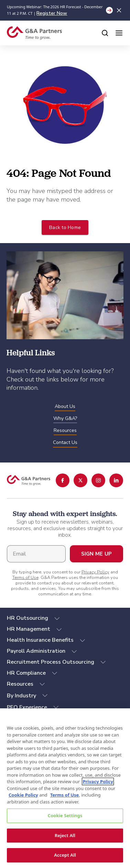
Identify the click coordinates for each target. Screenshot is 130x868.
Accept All (65, 855)
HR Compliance (26, 673)
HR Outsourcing (28, 618)
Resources (20, 684)
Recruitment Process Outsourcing (51, 662)
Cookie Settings (65, 815)
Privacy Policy (95, 572)
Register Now (52, 13)
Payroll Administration (36, 651)
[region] (65, 788)
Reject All (65, 835)
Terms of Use (25, 578)
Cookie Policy (23, 795)
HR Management (29, 629)
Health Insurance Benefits (40, 640)
